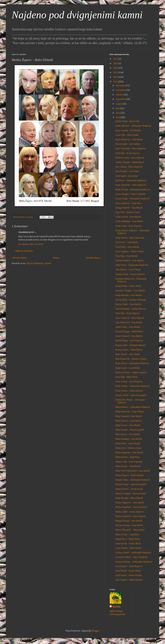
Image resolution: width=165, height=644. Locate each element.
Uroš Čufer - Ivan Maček (127, 247)
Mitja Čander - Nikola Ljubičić (130, 430)
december (121, 86)
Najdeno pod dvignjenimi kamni (77, 15)
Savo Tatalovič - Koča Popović (130, 318)
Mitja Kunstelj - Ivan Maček (129, 416)
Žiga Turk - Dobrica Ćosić (128, 212)
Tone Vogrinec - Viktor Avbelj (129, 251)
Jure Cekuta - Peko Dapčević (129, 167)
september (121, 99)
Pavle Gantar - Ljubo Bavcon (129, 391)
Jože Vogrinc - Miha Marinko (129, 580)
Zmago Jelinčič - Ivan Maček (129, 208)
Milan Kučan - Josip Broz (127, 457)
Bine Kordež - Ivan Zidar (127, 171)
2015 (116, 72)
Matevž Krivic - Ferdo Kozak (129, 489)
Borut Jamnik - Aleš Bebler (128, 130)
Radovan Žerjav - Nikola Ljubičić (131, 372)
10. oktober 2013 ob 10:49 (31, 244)
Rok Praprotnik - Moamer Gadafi (131, 359)
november (121, 90)
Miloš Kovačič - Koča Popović (130, 158)
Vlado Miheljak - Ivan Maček (129, 221)
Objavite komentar (24, 251)
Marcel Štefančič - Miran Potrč (130, 530)
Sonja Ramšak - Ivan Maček (129, 295)
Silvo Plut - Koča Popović (128, 313)
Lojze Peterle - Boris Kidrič (128, 548)
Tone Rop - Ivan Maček (126, 256)
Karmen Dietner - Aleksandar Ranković (134, 562)
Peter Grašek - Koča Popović (129, 381)
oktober (120, 95)
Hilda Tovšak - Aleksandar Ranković (133, 189)
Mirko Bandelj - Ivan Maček (129, 439)
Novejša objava (20, 258)
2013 (116, 82)
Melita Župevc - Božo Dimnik (130, 475)
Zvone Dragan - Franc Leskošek (130, 194)
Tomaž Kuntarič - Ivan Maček (129, 260)
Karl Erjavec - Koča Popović (129, 566)
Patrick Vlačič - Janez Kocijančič (131, 395)
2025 (116, 59)
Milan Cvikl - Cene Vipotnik (129, 462)
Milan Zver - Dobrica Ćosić (128, 448)
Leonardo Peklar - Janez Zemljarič (131, 557)
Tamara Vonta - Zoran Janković (130, 274)
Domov (56, 258)
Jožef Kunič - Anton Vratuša (129, 575)
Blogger (95, 631)
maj (118, 117)
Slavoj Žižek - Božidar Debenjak (131, 300)
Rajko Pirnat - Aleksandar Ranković (132, 363)
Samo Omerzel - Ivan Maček (129, 336)
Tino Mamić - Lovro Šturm (128, 270)
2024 (116, 63)
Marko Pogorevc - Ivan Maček (130, 503)
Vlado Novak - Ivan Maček (128, 217)
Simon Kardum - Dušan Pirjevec (131, 309)
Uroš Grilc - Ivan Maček (127, 242)
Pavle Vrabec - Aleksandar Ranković (133, 386)
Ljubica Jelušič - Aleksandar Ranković (133, 553)
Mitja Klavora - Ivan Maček (128, 421)
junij (118, 113)
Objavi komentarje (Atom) (39, 263)
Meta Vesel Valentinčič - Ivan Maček (133, 471)
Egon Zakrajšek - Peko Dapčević (131, 148)
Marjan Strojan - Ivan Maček (129, 521)
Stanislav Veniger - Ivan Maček (130, 291)
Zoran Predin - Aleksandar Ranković (133, 199)
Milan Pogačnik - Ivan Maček (129, 452)
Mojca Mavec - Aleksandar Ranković (133, 407)
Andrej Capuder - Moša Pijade (130, 162)
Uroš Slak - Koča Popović (128, 153)
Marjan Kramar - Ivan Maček (129, 525)
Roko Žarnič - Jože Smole (128, 354)
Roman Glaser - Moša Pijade (129, 350)
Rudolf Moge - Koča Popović (129, 341)
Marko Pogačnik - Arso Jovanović (131, 507)
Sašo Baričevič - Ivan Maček (129, 322)
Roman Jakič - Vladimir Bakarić (131, 345)
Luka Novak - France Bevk (128, 543)
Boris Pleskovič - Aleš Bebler (129, 139)
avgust (119, 104)
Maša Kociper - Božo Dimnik (129, 498)
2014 (116, 77)
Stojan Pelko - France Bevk (128, 286)
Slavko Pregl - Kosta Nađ (127, 121)
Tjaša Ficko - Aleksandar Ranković (132, 265)
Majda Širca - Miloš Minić (128, 539)
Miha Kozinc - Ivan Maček (128, 466)
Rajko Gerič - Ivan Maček (128, 368)
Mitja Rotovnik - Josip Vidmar (130, 412)
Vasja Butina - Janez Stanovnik (130, 238)
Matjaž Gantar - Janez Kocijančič (131, 484)
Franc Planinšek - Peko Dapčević (131, 185)
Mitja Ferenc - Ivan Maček (128, 425)
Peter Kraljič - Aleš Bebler (128, 144)
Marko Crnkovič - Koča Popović (131, 516)
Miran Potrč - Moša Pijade (128, 443)
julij (118, 108)
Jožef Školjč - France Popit (128, 571)
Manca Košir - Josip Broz (127, 534)
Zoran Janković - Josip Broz (128, 203)
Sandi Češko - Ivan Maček (128, 327)
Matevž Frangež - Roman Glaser (131, 493)
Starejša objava (93, 258)
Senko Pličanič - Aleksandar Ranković (133, 126)
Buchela (116, 607)
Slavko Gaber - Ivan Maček (128, 304)
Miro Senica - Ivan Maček (128, 434)
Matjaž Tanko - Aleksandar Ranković (133, 480)
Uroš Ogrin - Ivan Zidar (127, 176)
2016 (116, 68)
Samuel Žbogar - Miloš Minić (129, 331)
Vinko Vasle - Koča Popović (129, 226)
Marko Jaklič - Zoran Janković (130, 512)
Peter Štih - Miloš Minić (127, 377)
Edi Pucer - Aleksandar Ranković (131, 180)
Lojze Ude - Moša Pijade (127, 135)
